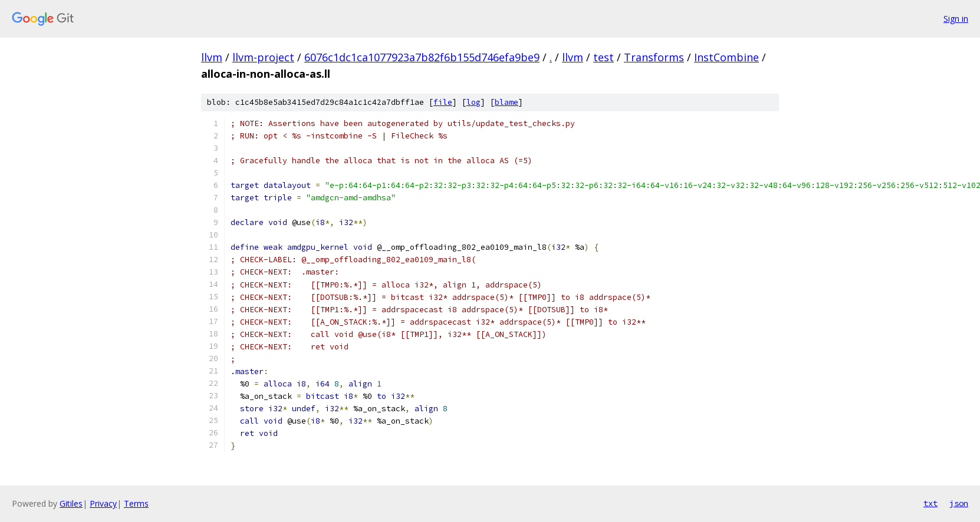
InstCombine (726, 57)
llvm (212, 57)
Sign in (956, 19)
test (604, 57)
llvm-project (263, 57)
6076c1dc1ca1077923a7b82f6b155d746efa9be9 (422, 57)
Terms (136, 503)
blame (507, 102)
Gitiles (71, 503)
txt (930, 503)
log (473, 102)
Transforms (654, 57)
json (959, 503)
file (443, 102)
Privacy (103, 503)
